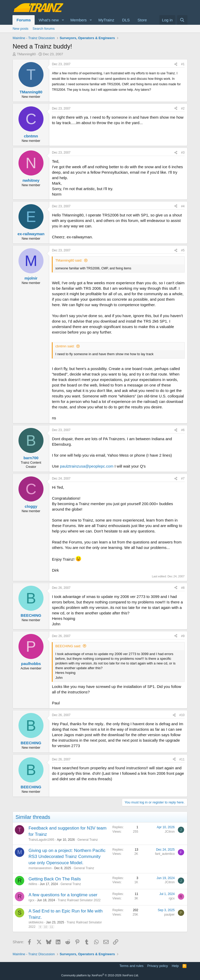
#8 (183, 588)
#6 (183, 430)
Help (175, 966)
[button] (63, 20)
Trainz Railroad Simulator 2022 (79, 900)
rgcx (31, 900)
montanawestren (40, 868)
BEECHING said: (68, 646)
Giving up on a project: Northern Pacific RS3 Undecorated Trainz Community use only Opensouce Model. (67, 857)
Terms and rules (131, 966)
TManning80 (26, 54)
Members (79, 20)
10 (46, 927)
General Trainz (88, 840)
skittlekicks (36, 922)
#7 (183, 479)
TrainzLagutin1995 (41, 840)
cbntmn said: (65, 346)
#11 (182, 759)
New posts (20, 29)
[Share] (176, 64)
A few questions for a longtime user (63, 895)
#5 (183, 250)
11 (52, 927)
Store (142, 20)
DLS (126, 20)
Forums (24, 20)
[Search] (182, 20)
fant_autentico (165, 854)
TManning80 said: (69, 260)
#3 (183, 153)
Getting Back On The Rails (55, 879)
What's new (49, 20)
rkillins (33, 884)
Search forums (44, 29)
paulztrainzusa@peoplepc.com (87, 466)
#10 (182, 715)
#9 (183, 636)
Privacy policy (157, 966)
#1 (183, 64)
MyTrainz (106, 20)
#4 (183, 206)
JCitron (170, 832)
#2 (183, 108)
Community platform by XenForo (100, 975)
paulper (170, 915)
